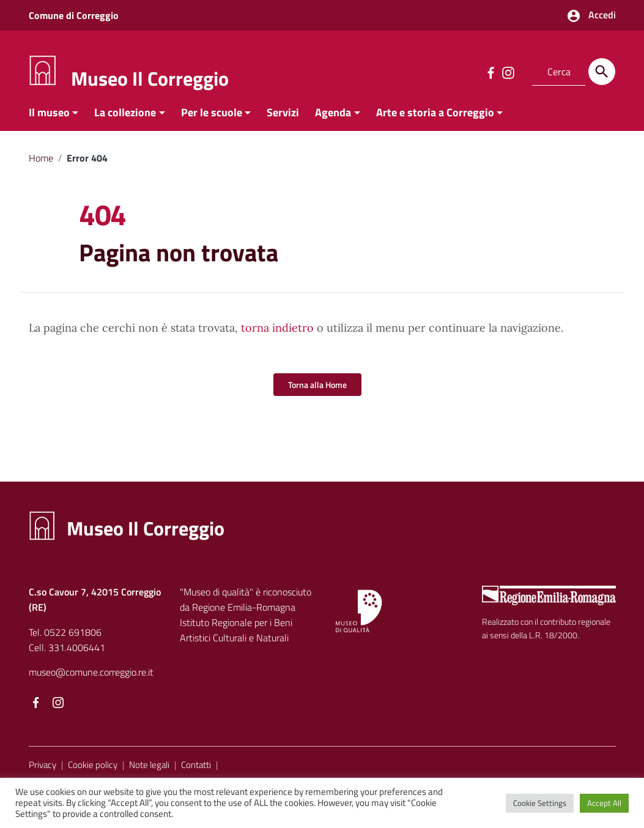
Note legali (149, 771)
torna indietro (277, 334)
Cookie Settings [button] (540, 803)
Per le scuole (212, 118)
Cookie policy (93, 771)
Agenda (333, 118)
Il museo (49, 118)
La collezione (125, 118)
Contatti (196, 771)
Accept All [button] (604, 803)
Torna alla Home (317, 391)
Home (41, 164)
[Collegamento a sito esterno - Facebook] (490, 72)
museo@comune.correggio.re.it (91, 678)
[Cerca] (602, 72)
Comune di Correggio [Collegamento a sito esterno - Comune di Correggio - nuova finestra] (74, 15)
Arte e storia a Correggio (435, 118)
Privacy (43, 771)
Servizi (283, 118)
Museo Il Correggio (150, 78)
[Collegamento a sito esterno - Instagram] (508, 72)
